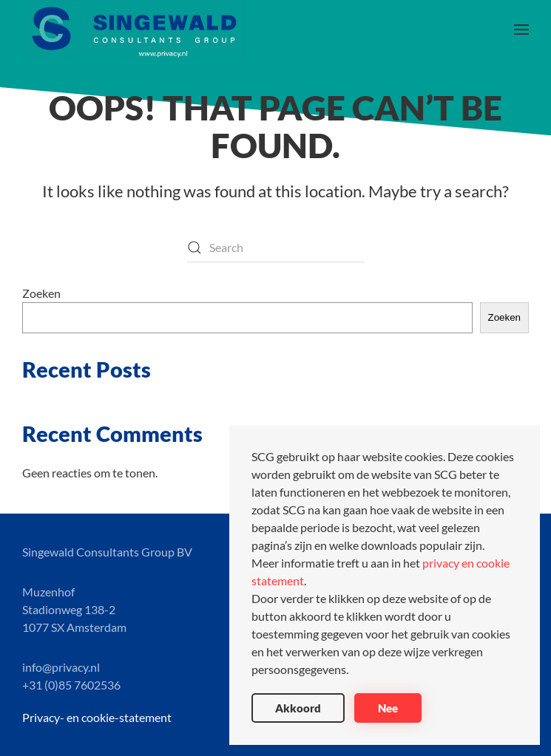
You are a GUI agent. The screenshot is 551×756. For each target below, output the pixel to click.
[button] (521, 30)
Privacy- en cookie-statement (97, 717)
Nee (388, 708)
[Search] (276, 248)
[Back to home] (133, 30)
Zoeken (41, 293)
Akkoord (298, 708)
